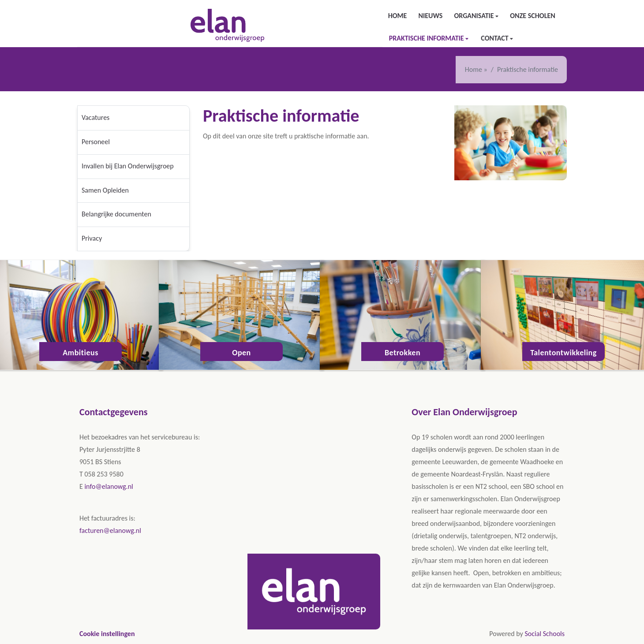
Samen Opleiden (105, 190)
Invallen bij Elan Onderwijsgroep (128, 166)
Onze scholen (532, 16)
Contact (495, 38)
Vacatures (95, 117)
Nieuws (430, 16)
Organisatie (475, 16)
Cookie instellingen (107, 634)
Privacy (92, 238)
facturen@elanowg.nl (110, 530)
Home (398, 16)
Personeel (96, 142)
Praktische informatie (427, 38)
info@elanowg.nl (109, 486)
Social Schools (545, 634)
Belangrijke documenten (116, 214)
